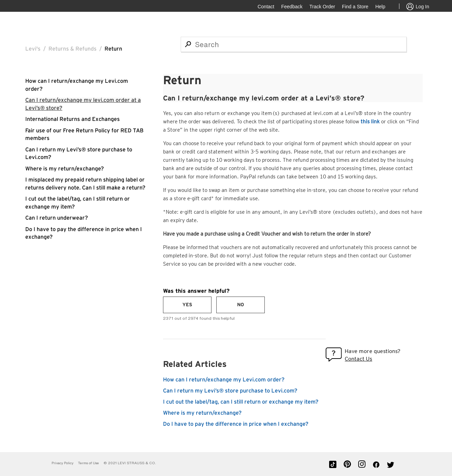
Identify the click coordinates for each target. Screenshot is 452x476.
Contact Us (358, 359)
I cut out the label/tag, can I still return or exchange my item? (241, 402)
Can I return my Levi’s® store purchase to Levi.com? (230, 391)
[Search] (294, 44)
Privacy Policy (62, 463)
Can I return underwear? (57, 218)
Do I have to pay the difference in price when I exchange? (236, 424)
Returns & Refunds (73, 49)
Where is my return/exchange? (65, 169)
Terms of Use (88, 463)
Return (113, 49)
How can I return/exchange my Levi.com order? (224, 380)
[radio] (187, 305)
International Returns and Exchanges (73, 119)
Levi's (33, 49)
